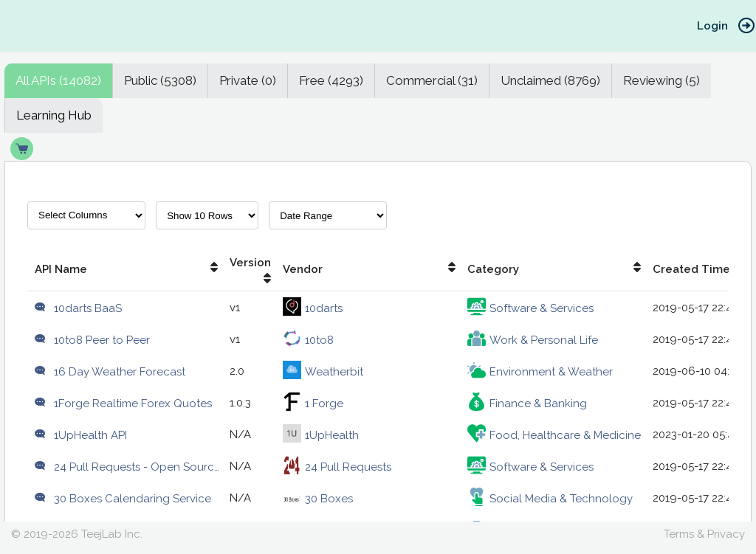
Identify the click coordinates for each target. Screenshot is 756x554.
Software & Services (530, 308)
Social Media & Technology (550, 499)
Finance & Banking (527, 404)
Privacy (726, 534)
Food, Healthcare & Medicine (554, 435)
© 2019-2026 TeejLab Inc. (77, 534)
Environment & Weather (540, 372)
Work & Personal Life (533, 340)
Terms (679, 534)
